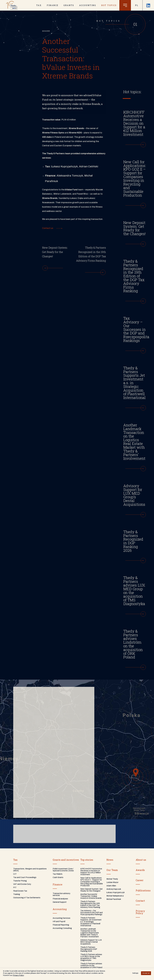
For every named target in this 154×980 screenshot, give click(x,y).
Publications (143, 890)
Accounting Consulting (62, 928)
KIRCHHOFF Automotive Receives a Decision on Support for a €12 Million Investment (91, 872)
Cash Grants (58, 877)
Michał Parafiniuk (114, 899)
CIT (15, 874)
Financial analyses (60, 899)
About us (141, 860)
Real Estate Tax (20, 891)
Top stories (87, 860)
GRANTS (69, 5)
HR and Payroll (59, 921)
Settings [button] (135, 973)
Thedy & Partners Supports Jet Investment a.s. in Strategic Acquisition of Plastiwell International (91, 922)
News (110, 860)
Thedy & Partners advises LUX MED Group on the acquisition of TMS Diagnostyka (91, 957)
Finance (58, 884)
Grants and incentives (66, 860)
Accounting (60, 909)
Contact (140, 901)
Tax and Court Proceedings (25, 877)
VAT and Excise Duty (22, 884)
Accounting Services (61, 918)
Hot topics (109, 5)
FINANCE (53, 5)
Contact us (48, 228)
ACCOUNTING (88, 5)
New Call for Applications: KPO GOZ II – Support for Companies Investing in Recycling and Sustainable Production (92, 882)
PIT (15, 887)
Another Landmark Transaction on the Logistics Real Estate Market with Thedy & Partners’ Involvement (90, 933)
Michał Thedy (112, 879)
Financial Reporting (61, 925)
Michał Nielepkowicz (115, 896)
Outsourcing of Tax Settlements (27, 898)
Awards (140, 870)
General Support (60, 902)
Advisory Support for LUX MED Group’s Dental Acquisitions (91, 942)
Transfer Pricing (20, 881)
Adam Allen (111, 886)
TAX (39, 5)
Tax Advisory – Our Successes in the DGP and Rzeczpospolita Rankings (91, 913)
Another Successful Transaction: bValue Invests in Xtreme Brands (91, 896)
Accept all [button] (146, 973)
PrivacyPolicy (140, 912)
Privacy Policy (18, 975)
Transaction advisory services (61, 894)
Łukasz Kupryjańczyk (116, 892)
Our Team (112, 870)
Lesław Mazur (112, 882)
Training (17, 894)
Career (140, 880)
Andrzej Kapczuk (114, 889)
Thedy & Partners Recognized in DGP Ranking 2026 (89, 949)
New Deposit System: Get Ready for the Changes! (91, 890)
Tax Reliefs (58, 874)
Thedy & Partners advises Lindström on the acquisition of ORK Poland (91, 965)
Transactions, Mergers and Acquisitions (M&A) (30, 870)
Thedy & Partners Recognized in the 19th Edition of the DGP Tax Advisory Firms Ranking (90, 904)
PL (137, 5)
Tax (15, 860)
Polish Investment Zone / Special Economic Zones (63, 870)
